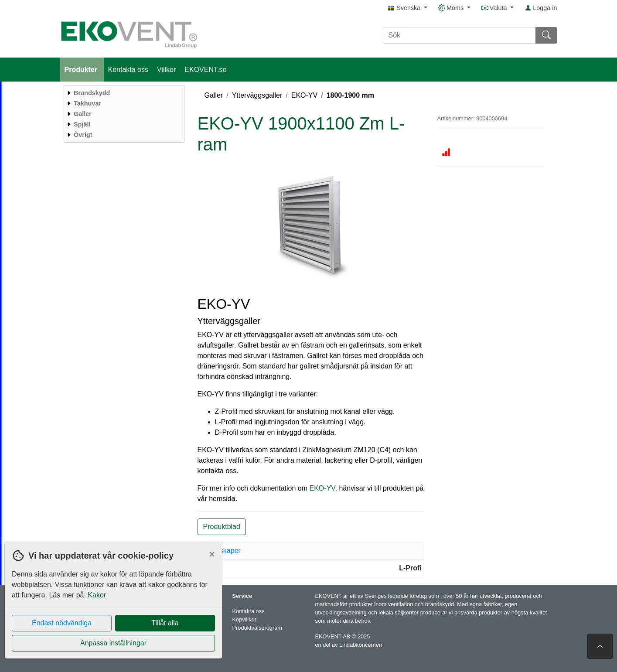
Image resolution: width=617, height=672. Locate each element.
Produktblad (222, 527)
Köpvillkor (244, 619)
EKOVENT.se (205, 70)
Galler (214, 95)
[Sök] (459, 35)
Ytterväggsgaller (257, 95)
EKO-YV (304, 95)
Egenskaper (222, 551)
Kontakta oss (128, 70)
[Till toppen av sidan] (600, 646)
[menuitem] (123, 93)
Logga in (541, 8)
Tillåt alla (165, 623)
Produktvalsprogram (257, 628)
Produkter (82, 70)
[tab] (311, 551)
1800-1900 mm (350, 95)
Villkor (166, 70)
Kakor (97, 595)
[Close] (212, 554)
